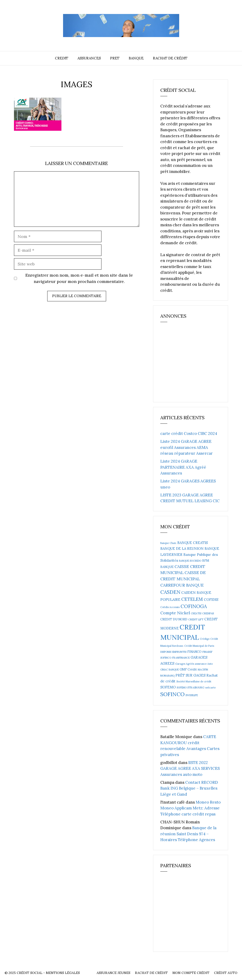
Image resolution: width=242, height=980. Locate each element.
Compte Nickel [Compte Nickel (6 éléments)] (175, 613)
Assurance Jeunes (113, 973)
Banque (136, 58)
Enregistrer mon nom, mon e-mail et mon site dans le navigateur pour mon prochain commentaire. (79, 278)
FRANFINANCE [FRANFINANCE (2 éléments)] (181, 658)
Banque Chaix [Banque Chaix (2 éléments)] (168, 543)
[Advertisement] (195, 364)
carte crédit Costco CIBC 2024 (189, 433)
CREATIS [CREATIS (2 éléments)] (196, 613)
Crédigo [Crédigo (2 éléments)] (205, 639)
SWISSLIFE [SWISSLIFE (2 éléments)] (192, 695)
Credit (62, 58)
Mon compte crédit (191, 973)
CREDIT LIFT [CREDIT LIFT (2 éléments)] (196, 619)
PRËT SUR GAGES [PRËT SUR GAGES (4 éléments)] (190, 675)
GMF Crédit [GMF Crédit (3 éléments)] (188, 669)
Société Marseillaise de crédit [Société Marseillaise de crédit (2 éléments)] (194, 681)
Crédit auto (226, 973)
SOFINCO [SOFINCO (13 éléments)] (172, 694)
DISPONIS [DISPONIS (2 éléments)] (166, 652)
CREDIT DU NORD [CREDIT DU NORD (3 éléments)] (174, 619)
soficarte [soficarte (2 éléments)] (210, 688)
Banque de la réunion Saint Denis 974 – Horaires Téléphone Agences (188, 834)
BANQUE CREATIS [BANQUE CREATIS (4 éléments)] (193, 543)
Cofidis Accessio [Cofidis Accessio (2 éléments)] (170, 607)
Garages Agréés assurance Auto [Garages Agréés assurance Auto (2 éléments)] (194, 664)
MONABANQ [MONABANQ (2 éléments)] (167, 676)
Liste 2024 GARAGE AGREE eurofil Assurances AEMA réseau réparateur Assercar (187, 447)
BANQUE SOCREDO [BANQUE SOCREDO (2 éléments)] (190, 561)
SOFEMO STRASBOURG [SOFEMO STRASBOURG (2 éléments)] (190, 688)
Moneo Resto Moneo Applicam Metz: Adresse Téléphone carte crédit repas (190, 808)
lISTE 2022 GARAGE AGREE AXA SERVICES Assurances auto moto (190, 769)
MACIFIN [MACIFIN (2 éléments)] (203, 670)
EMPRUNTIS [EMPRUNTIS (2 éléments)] (179, 652)
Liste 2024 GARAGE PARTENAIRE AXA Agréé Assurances (183, 467)
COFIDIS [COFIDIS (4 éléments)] (211, 600)
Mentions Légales (63, 973)
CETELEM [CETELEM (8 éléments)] (192, 599)
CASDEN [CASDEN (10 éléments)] (170, 592)
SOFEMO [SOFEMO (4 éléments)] (168, 687)
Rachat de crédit (170, 58)
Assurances (89, 58)
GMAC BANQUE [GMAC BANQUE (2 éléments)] (170, 670)
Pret (115, 58)
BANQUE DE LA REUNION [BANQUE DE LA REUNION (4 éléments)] (182, 548)
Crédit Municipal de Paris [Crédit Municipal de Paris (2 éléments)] (199, 646)
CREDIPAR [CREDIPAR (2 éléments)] (208, 613)
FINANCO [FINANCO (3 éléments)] (194, 652)
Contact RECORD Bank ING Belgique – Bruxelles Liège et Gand (189, 788)
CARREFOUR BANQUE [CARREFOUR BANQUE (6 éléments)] (182, 585)
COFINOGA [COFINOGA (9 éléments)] (194, 606)
